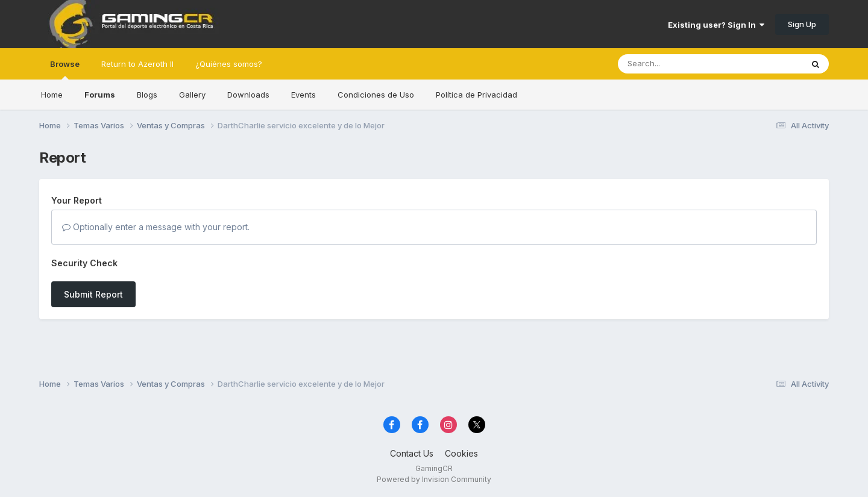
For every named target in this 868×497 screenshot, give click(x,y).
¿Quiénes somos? (229, 64)
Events (303, 95)
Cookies (461, 453)
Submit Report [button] (93, 294)
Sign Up (802, 24)
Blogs (147, 95)
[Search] (677, 64)
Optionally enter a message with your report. (156, 227)
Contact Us (412, 453)
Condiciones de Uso (376, 95)
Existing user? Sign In (716, 25)
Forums (100, 95)
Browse (65, 69)
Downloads (248, 95)
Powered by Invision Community (434, 479)
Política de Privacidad (476, 95)
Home (52, 95)
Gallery (192, 95)
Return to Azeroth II (137, 64)
